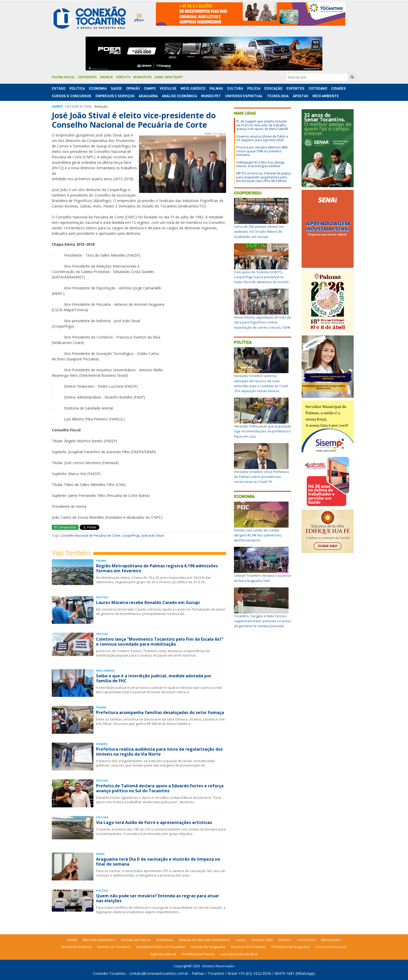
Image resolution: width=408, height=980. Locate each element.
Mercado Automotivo (99, 940)
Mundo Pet (211, 96)
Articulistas (165, 940)
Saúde (116, 89)
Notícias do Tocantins (114, 947)
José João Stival (153, 536)
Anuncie (106, 77)
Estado (59, 89)
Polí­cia (254, 89)
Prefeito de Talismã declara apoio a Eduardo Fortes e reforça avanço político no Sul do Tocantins (160, 788)
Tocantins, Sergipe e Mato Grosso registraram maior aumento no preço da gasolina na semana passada (263, 621)
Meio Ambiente (326, 96)
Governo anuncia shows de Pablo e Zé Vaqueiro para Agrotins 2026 (262, 138)
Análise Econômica (179, 96)
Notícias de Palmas (136, 940)
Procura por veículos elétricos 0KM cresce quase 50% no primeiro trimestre (262, 151)
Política (243, 342)
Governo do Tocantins (248, 947)
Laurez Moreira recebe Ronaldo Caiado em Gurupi (148, 602)
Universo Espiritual (244, 96)
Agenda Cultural (163, 954)
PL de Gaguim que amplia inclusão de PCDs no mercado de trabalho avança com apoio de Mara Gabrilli (262, 125)
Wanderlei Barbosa (76, 947)
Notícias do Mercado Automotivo (205, 940)
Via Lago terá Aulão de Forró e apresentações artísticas (154, 822)
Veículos (168, 89)
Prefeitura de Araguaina (291, 947)
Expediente (87, 77)
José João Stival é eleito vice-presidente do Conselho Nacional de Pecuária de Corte (134, 120)
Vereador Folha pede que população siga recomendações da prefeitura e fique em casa (263, 431)
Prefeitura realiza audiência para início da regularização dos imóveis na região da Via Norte (159, 752)
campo (241, 940)
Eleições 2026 (262, 940)
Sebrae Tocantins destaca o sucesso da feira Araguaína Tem (263, 578)
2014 (78, 106)
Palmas (216, 89)
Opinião (133, 89)
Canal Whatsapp (168, 77)
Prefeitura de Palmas (198, 954)
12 (71, 106)
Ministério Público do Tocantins (161, 947)
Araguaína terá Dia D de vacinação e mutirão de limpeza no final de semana (158, 862)
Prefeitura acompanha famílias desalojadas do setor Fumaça (160, 712)
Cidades (339, 89)
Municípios (142, 77)
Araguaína (148, 96)
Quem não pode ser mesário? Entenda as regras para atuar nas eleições (158, 898)
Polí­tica (77, 89)
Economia (98, 89)
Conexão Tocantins (109, 973)
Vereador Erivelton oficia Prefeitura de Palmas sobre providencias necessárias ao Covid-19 (261, 477)
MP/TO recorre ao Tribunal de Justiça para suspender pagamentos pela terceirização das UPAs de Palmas (263, 177)
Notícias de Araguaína (208, 947)
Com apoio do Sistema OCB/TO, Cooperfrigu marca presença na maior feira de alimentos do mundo (261, 277)
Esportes (295, 89)
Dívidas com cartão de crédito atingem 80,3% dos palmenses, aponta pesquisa (258, 535)
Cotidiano (318, 89)
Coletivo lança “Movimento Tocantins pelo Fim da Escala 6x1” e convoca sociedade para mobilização (160, 642)
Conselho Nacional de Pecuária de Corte (90, 536)
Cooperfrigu (131, 536)
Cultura (235, 89)
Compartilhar (65, 527)
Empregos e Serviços (115, 96)
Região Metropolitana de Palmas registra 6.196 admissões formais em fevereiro (157, 568)
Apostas (301, 96)
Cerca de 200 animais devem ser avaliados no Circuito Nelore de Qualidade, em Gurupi (259, 231)
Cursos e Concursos (331, 947)
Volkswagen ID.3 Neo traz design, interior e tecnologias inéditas (261, 164)
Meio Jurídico (193, 89)
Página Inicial (63, 77)
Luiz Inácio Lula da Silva (239, 954)
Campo (150, 89)
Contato (123, 77)
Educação (273, 89)
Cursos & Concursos (72, 96)
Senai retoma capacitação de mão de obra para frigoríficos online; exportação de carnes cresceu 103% (262, 322)
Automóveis (306, 940)
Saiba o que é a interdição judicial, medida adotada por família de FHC (154, 678)
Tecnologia (278, 96)
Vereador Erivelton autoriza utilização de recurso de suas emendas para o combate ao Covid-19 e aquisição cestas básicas (261, 383)
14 (67, 106)
